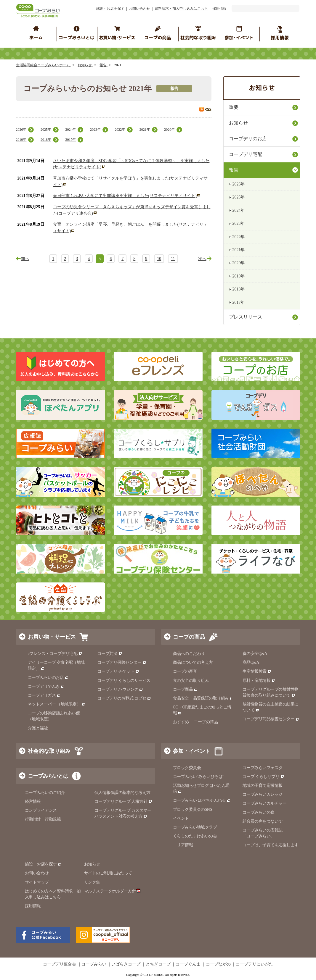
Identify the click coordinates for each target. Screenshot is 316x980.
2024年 (70, 130)
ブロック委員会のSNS (193, 809)
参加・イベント (192, 751)
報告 (104, 65)
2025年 (46, 130)
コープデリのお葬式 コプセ (124, 698)
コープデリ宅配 (246, 154)
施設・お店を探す (110, 9)
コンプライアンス (41, 810)
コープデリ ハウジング (120, 689)
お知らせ (85, 65)
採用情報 (219, 9)
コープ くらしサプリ (263, 777)
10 (159, 259)
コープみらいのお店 (48, 678)
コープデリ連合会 (60, 964)
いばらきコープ (126, 964)
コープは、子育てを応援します (271, 845)
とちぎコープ (158, 964)
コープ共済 (110, 654)
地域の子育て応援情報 (263, 786)
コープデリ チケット (118, 671)
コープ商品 (185, 689)
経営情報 (33, 801)
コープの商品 (189, 637)
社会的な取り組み (49, 751)
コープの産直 (185, 671)
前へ (25, 259)
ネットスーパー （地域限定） (57, 704)
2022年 (120, 130)
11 (173, 259)
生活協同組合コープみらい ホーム (44, 65)
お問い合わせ (139, 9)
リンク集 (92, 882)
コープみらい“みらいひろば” (199, 777)
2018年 (46, 140)
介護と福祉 (38, 728)
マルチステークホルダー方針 (112, 891)
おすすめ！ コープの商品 (195, 722)
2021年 (145, 130)
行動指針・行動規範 (43, 819)
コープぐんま (188, 964)
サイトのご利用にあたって (108, 873)
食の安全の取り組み (191, 680)
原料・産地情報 (259, 680)
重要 (234, 107)
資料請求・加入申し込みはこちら (181, 9)
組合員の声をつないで (263, 821)
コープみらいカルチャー (265, 803)
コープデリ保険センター (122, 662)
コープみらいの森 (259, 812)
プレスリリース (246, 317)
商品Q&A (251, 662)
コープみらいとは (48, 776)
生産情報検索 (257, 671)
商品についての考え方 (193, 662)
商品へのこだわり (189, 654)
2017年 (70, 140)
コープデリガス (44, 695)
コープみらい (94, 964)
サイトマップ (37, 882)
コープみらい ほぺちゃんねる (202, 800)
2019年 (21, 140)
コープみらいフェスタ (263, 768)
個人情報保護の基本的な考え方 (122, 793)
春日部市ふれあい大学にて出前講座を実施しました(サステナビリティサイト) (125, 196)
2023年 (95, 130)
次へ (202, 259)
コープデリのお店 (248, 139)
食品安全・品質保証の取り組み (203, 698)
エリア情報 (183, 845)
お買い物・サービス (52, 637)
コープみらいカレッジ (263, 794)
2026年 (21, 130)
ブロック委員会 (187, 768)
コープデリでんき (46, 686)
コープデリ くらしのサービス (124, 680)
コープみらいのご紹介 (45, 793)
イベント (181, 818)
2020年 (169, 130)
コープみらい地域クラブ (195, 827)
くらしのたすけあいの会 (195, 836)
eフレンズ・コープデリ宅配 (55, 654)
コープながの (218, 964)
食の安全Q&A (255, 654)
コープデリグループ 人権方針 (123, 801)
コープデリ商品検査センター (271, 719)
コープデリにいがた (254, 964)
